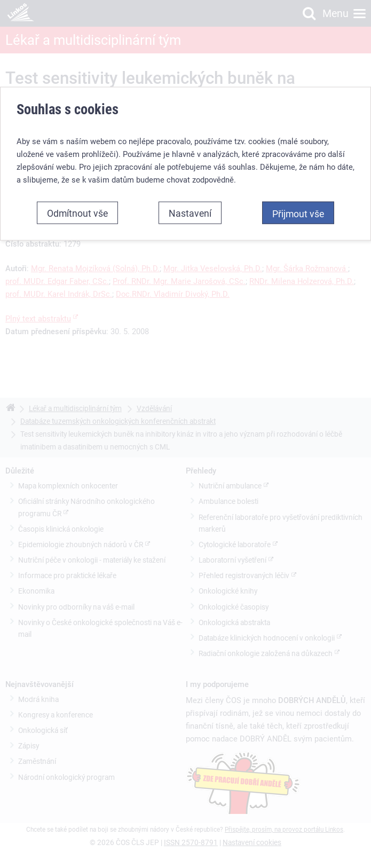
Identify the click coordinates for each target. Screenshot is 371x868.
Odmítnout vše (77, 213)
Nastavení (190, 213)
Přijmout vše (298, 214)
